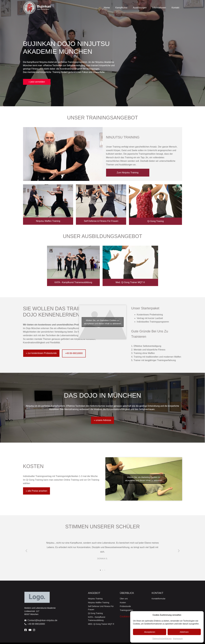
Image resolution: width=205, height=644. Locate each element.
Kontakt (175, 8)
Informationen (159, 8)
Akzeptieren (150, 632)
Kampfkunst (121, 8)
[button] (26, 551)
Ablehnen (184, 632)
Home (107, 8)
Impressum (178, 639)
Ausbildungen (140, 8)
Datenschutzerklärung (162, 639)
